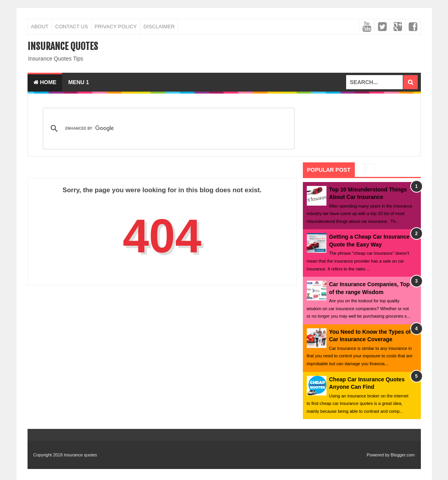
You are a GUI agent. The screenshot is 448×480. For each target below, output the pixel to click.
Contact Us (71, 27)
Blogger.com (403, 455)
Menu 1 (78, 82)
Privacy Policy (116, 27)
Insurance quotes (63, 46)
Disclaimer (159, 27)
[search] (168, 129)
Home (45, 82)
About (40, 27)
